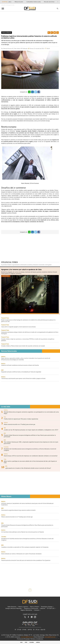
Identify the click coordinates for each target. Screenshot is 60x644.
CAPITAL (30, 630)
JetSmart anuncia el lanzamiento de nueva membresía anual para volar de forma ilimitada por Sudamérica (27, 504)
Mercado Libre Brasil (51, 2)
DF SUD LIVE (51, 608)
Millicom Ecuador (21, 2)
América (3, 357)
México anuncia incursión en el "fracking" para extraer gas (20, 424)
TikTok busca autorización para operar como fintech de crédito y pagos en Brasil (23, 378)
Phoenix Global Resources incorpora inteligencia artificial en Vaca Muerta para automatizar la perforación (30, 436)
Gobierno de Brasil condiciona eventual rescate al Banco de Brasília (20, 365)
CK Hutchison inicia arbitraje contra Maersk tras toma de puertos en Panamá (22, 532)
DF (15, 630)
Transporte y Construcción (31, 608)
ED (34, 630)
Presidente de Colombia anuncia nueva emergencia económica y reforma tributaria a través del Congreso (30, 450)
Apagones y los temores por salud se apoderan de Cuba (21, 269)
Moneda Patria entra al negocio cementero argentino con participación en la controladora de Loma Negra (31, 413)
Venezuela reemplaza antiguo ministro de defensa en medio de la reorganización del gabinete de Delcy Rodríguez (30, 333)
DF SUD (19, 630)
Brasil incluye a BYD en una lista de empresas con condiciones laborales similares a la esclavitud (31, 456)
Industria (43, 608)
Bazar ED (43, 630)
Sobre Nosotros (12, 607)
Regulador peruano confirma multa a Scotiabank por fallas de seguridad (21, 372)
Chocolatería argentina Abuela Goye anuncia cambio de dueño (18, 510)
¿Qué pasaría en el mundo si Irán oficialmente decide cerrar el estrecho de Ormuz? (28, 468)
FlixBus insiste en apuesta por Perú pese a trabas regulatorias (21, 419)
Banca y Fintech (34, 607)
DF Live (38, 630)
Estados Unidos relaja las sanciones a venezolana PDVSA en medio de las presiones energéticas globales (28, 340)
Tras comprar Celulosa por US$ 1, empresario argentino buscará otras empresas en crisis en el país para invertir (31, 443)
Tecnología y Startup (47, 607)
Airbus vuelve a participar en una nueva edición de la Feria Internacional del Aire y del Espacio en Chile (30, 462)
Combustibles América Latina (36, 2)
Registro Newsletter (26, 610)
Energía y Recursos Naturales (14, 608)
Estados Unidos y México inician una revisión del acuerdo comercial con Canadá (23, 346)
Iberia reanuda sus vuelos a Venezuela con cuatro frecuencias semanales (21, 554)
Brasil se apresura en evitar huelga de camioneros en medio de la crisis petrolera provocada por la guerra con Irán (28, 321)
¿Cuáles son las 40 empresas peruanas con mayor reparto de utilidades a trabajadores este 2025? (31, 430)
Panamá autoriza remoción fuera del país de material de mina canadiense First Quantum (26, 560)
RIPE (2, 370)
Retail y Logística (23, 607)
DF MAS (24, 630)
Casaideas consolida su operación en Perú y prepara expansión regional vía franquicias (25, 547)
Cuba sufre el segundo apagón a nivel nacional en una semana (18, 327)
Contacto (37, 610)
